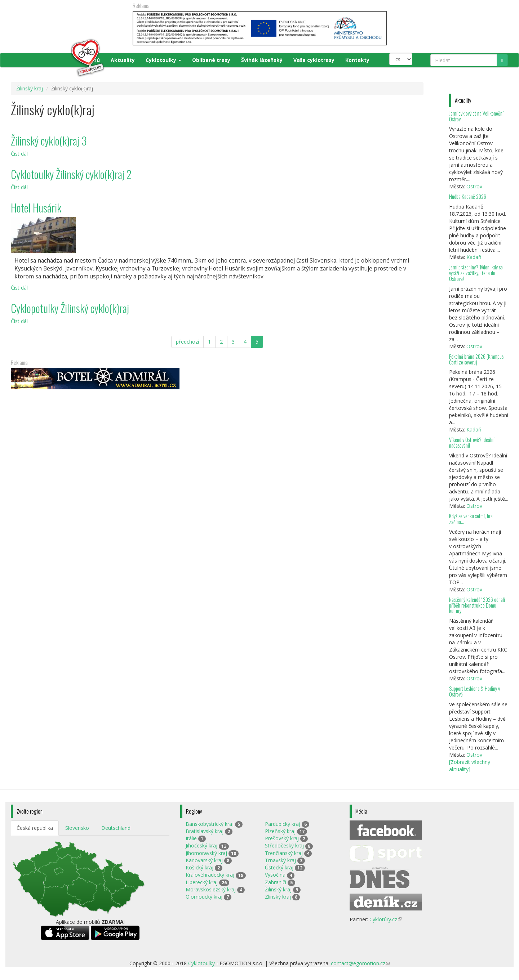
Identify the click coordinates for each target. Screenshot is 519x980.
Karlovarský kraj (204, 860)
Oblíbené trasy (211, 60)
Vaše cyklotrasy (314, 60)
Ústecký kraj (279, 867)
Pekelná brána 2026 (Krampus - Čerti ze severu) (478, 359)
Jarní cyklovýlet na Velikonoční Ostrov (476, 116)
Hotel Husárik (36, 208)
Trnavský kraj (280, 860)
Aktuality (123, 60)
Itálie (191, 838)
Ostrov (474, 186)
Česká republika (35, 828)
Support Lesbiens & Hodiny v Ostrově (474, 691)
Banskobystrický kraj (210, 824)
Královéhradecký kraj (210, 875)
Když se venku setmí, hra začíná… (471, 519)
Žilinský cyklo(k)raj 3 (49, 141)
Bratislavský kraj (205, 831)
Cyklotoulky (163, 60)
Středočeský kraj (284, 845)
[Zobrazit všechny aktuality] (470, 766)
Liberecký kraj (202, 882)
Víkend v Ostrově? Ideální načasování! (472, 442)
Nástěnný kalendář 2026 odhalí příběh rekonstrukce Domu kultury (477, 605)
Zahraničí (276, 882)
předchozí (187, 342)
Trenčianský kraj (284, 853)
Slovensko (77, 828)
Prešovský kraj (282, 838)
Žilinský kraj (30, 88)
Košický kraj (199, 867)
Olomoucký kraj (204, 897)
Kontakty (357, 60)
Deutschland (116, 828)
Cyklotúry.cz (385, 919)
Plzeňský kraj (280, 831)
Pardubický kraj (283, 824)
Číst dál (19, 154)
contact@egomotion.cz (360, 963)
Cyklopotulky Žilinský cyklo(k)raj (70, 308)
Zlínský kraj (278, 897)
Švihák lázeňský (262, 60)
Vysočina (275, 875)
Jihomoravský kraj (206, 853)
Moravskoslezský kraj (211, 889)
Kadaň (474, 257)
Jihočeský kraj (201, 845)
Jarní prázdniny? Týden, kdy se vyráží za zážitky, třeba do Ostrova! (476, 273)
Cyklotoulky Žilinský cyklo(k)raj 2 (71, 174)
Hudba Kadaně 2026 (468, 196)
